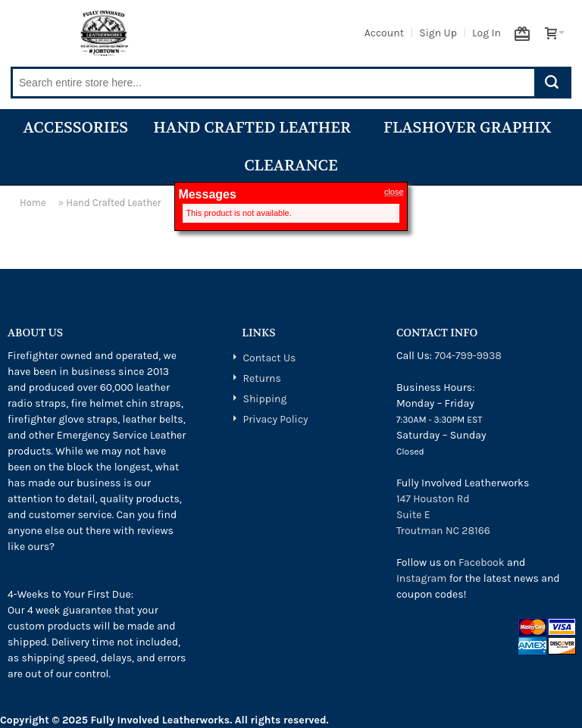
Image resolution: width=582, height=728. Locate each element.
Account (384, 33)
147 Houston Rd (433, 499)
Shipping (264, 399)
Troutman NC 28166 (443, 531)
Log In (487, 33)
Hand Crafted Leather (256, 128)
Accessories (76, 128)
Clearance (291, 166)
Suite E (413, 515)
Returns (261, 378)
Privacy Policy (275, 419)
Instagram (421, 578)
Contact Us (269, 358)
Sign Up (438, 33)
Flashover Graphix (471, 128)
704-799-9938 (468, 356)
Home (33, 203)
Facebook (482, 562)
